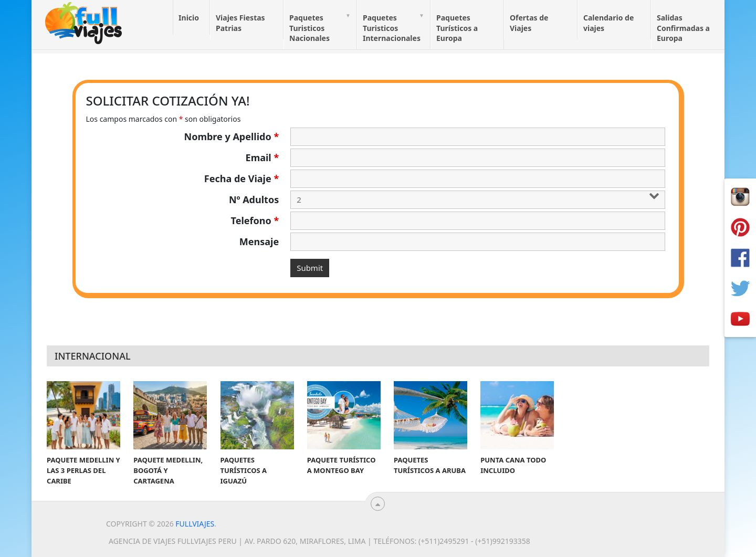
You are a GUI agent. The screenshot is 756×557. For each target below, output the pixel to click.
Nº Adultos (254, 199)
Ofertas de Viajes (529, 23)
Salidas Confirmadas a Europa (683, 28)
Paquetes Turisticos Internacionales (392, 28)
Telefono (255, 220)
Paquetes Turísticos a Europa (457, 28)
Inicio (189, 18)
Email (262, 157)
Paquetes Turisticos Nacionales (309, 28)
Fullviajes (195, 524)
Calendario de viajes (608, 23)
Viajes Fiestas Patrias (240, 23)
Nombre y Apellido (232, 136)
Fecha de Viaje (241, 178)
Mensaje (259, 241)
